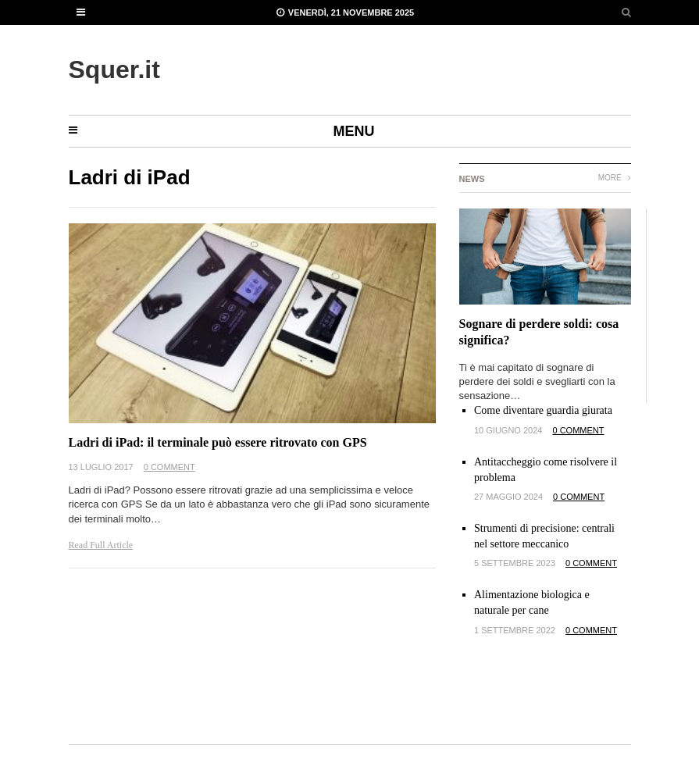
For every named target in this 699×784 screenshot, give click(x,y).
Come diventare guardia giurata (543, 410)
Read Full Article (101, 545)
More (615, 178)
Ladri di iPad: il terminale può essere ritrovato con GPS (218, 442)
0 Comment (169, 467)
